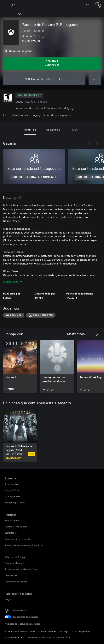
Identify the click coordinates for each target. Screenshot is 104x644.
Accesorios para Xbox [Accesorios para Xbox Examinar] (15, 503)
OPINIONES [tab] (53, 130)
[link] (20, 366)
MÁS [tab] (75, 130)
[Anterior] (89, 143)
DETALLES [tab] (30, 130)
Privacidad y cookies (47, 631)
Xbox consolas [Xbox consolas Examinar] (11, 484)
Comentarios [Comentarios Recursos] (11, 533)
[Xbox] (10, 14)
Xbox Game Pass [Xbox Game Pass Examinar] (12, 496)
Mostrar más (13, 282)
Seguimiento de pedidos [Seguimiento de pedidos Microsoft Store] (16, 582)
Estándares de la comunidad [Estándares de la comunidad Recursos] (18, 539)
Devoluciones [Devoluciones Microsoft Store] (11, 575)
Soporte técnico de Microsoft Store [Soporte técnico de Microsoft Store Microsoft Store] (21, 569)
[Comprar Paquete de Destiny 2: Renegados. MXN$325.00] (52, 64)
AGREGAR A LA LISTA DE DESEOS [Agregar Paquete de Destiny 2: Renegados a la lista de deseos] (44, 79)
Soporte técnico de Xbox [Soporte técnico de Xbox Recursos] (16, 527)
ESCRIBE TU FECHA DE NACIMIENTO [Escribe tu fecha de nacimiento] (34, 177)
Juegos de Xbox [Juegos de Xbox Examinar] (12, 490)
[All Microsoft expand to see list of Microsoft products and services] (5, 5)
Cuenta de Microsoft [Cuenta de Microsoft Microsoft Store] (14, 563)
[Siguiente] (97, 143)
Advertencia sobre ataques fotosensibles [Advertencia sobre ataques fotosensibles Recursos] (24, 545)
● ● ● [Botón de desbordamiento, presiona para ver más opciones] (95, 79)
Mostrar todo (76, 334)
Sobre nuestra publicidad (39, 637)
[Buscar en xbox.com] (14, 5)
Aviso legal (64, 631)
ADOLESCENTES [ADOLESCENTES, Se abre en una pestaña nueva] (29, 96)
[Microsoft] (52, 3)
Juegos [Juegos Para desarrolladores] (8, 599)
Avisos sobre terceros (15, 637)
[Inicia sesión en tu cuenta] (98, 5)
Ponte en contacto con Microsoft (20, 631)
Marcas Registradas (81, 631)
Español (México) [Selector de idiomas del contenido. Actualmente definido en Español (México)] (18, 610)
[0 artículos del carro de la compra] (89, 5)
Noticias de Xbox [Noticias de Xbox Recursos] (12, 520)
